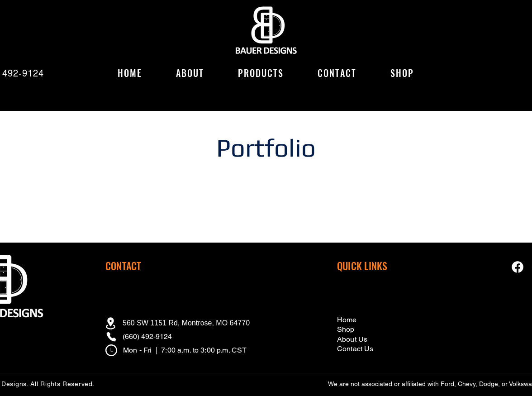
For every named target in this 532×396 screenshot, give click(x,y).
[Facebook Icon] (518, 267)
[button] (261, 73)
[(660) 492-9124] (161, 337)
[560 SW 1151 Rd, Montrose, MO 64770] (180, 323)
